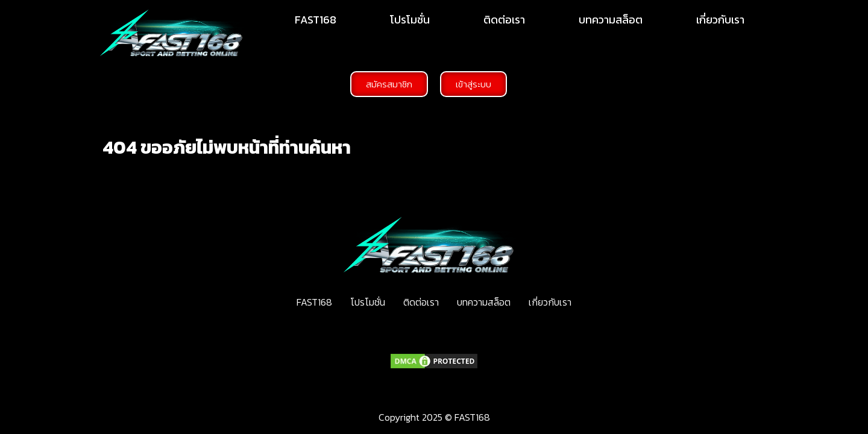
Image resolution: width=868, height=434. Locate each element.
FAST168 (316, 20)
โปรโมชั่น (410, 20)
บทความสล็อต (611, 20)
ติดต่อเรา (504, 20)
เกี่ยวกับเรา (720, 20)
